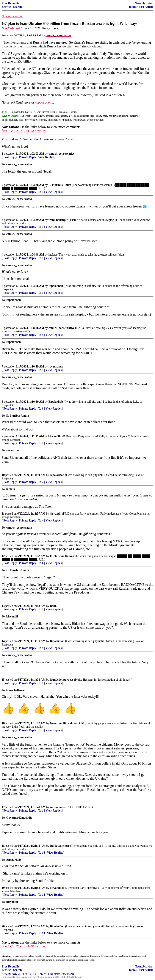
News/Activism (144, 3)
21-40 (20, 131)
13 (3, 606)
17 (3, 807)
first (5, 131)
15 (3, 680)
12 (3, 556)
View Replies (46, 157)
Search (17, 7)
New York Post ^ (12, 28)
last (44, 131)
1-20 (11, 131)
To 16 (42, 853)
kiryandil (54, 436)
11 (3, 514)
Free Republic (11, 3)
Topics (132, 7)
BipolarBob (56, 286)
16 (3, 723)
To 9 (41, 648)
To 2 (41, 443)
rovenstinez (56, 367)
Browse (6, 7)
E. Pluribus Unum (60, 185)
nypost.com (43, 102)
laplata (53, 255)
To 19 (42, 933)
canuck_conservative (62, 154)
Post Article (146, 7)
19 (3, 888)
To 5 (41, 335)
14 (3, 641)
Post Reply (10, 157)
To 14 (42, 895)
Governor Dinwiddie (63, 723)
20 (3, 926)
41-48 (30, 131)
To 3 (41, 730)
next (38, 131)
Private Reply (28, 157)
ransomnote (57, 807)
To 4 (41, 521)
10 (3, 475)
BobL (54, 606)
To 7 (41, 482)
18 (3, 846)
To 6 (41, 409)
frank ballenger (58, 220)
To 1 (41, 192)
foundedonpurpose (62, 680)
